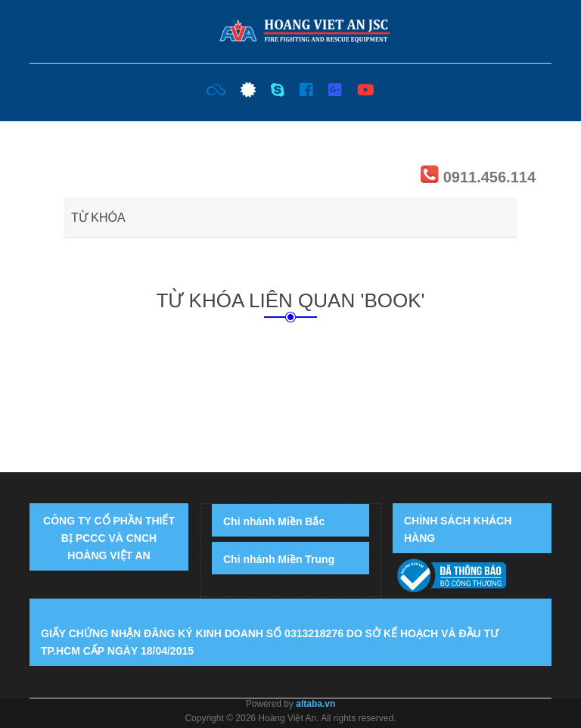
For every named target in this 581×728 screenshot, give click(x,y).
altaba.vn (315, 704)
